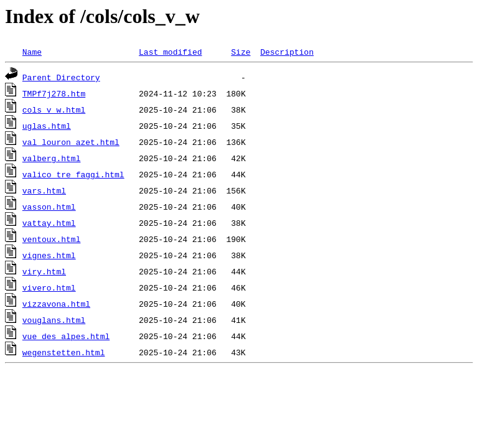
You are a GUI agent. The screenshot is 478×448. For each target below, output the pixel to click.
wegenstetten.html (64, 352)
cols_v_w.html (54, 110)
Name (32, 52)
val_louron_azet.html (71, 142)
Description (287, 52)
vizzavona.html (56, 304)
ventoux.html (52, 239)
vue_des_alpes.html (66, 336)
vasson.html (49, 207)
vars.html (44, 190)
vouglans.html (54, 320)
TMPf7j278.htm (54, 93)
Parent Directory (61, 77)
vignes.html (49, 255)
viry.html (44, 271)
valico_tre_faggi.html (73, 174)
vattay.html (49, 223)
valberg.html (52, 158)
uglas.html (47, 126)
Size (241, 52)
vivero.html (49, 287)
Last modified (170, 52)
